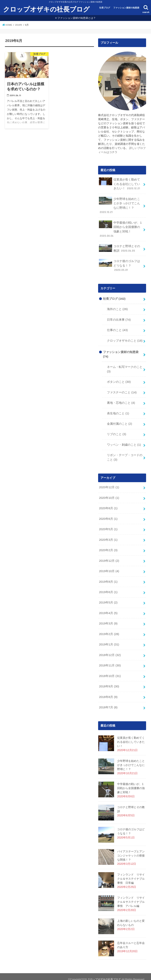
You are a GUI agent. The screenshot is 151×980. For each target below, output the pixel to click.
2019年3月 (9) (108, 619)
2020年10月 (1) (109, 495)
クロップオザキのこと (125, 339)
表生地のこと (118, 411)
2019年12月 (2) (109, 557)
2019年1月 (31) (109, 640)
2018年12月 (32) (110, 650)
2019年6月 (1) (108, 588)
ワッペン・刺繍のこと (124, 442)
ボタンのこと (119, 380)
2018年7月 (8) (108, 702)
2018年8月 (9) (108, 692)
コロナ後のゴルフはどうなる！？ (119, 265)
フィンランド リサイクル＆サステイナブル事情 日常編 (131, 873)
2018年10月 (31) (110, 671)
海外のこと (117, 308)
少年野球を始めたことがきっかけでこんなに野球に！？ (119, 205)
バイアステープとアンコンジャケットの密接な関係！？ (131, 850)
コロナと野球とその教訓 (119, 247)
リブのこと (116, 432)
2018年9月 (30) (109, 681)
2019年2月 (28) (109, 629)
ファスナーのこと (122, 390)
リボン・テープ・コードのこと (125, 455)
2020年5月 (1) (108, 526)
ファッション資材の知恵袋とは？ (77, 18)
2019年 (19, 25)
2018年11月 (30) (110, 661)
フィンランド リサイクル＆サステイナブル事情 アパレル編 (131, 896)
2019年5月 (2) (108, 598)
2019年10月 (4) (109, 567)
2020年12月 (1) (109, 484)
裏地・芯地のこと (121, 400)
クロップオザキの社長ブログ (46, 9)
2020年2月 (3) (108, 546)
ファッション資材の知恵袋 (126, 8)
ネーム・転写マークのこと (125, 367)
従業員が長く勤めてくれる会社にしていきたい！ (120, 184)
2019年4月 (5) (108, 609)
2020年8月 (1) (108, 505)
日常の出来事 (119, 318)
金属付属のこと (119, 421)
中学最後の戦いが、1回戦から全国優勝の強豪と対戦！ (120, 229)
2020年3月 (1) (108, 536)
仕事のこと (117, 329)
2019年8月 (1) (108, 578)
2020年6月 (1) (108, 515)
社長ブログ (105, 8)
